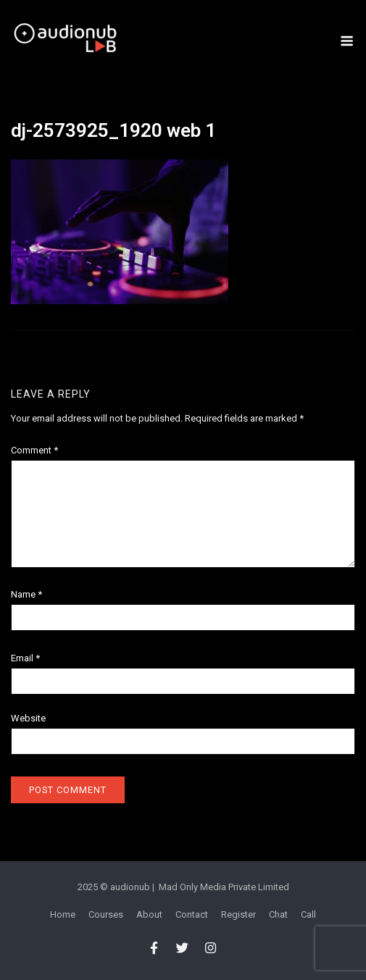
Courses (106, 914)
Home (63, 914)
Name (26, 594)
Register (238, 914)
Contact (192, 914)
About (149, 914)
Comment (34, 450)
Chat (278, 914)
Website (28, 718)
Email (25, 658)
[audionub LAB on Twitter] (182, 948)
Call (308, 914)
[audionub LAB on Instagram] (211, 948)
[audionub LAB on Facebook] (154, 948)
